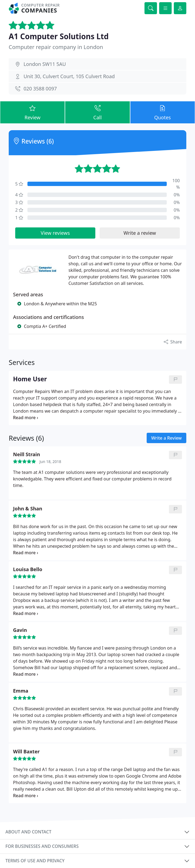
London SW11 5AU (45, 64)
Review (32, 112)
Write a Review (166, 438)
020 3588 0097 (40, 89)
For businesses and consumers (42, 846)
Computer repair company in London (56, 47)
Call (97, 112)
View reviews (55, 233)
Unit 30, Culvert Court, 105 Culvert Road (69, 76)
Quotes (163, 112)
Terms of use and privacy (35, 861)
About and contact (28, 832)
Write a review (140, 233)
